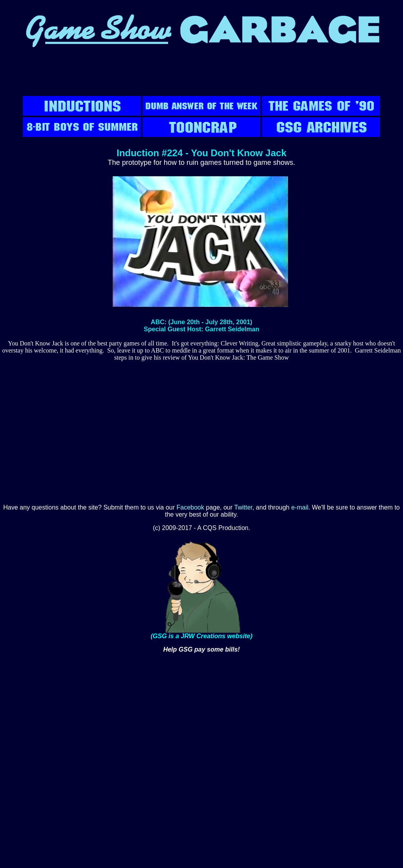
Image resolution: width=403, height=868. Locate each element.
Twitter (243, 507)
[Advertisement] (201, 77)
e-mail (300, 507)
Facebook (190, 507)
